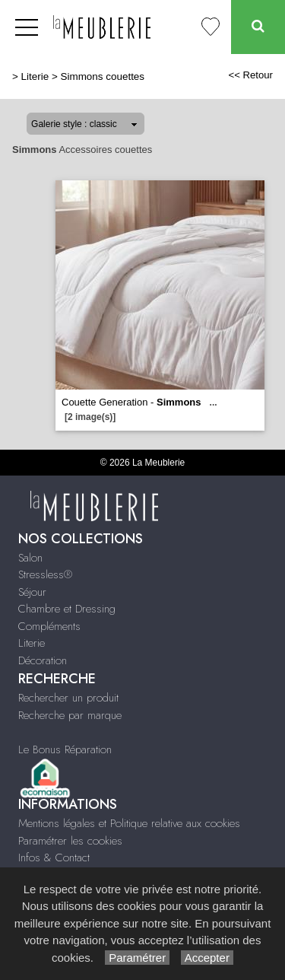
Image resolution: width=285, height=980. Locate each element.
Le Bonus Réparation (65, 749)
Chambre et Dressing (67, 609)
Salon (30, 558)
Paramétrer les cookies (70, 841)
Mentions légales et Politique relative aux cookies (129, 823)
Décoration (43, 660)
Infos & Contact (54, 857)
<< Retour (250, 75)
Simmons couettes (103, 76)
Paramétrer (137, 958)
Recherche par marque (70, 715)
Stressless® (45, 574)
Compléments (49, 626)
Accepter (207, 958)
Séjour (32, 592)
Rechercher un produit (68, 698)
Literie (35, 76)
